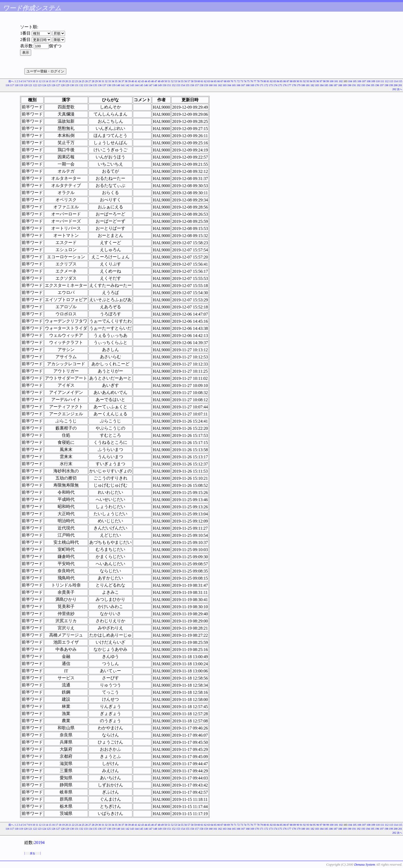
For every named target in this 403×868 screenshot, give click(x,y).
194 (368, 85)
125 (49, 85)
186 (331, 85)
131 (77, 85)
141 (123, 85)
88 (291, 81)
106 (359, 81)
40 (133, 81)
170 (257, 85)
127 (58, 85)
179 (298, 85)
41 (136, 81)
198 (386, 85)
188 (340, 85)
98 (324, 81)
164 (229, 85)
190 (349, 85)
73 (242, 81)
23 (77, 81)
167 (243, 85)
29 (96, 81)
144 (137, 85)
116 (8, 85)
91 (301, 81)
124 (44, 85)
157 (197, 85)
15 (50, 81)
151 (169, 85)
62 (205, 81)
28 (93, 81)
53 (176, 81)
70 (232, 81)
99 (328, 81)
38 (126, 81)
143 (132, 85)
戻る (33, 853)
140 (118, 85)
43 (143, 81)
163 (224, 85)
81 (268, 81)
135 (95, 85)
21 (70, 81)
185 (326, 85)
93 (308, 81)
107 (364, 81)
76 (252, 81)
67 (222, 81)
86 (285, 81)
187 (335, 85)
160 (211, 85)
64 (212, 81)
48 (159, 81)
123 (40, 85)
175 (280, 85)
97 (321, 81)
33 (110, 81)
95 (314, 81)
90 (298, 81)
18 (60, 81)
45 (149, 81)
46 (152, 81)
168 (248, 85)
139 (114, 85)
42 (139, 81)
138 (109, 85)
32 (106, 81)
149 (160, 85)
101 (336, 81)
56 (186, 81)
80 (265, 81)
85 (281, 81)
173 (271, 85)
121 (30, 85)
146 (146, 85)
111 (382, 81)
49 (163, 81)
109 (373, 81)
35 (116, 81)
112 (387, 81)
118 (17, 85)
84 (278, 81)
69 (229, 81)
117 (12, 85)
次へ (400, 89)
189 (345, 85)
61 (202, 81)
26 (86, 81)
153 (178, 85)
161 (215, 85)
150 (165, 85)
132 (81, 85)
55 (182, 81)
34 (113, 81)
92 (304, 81)
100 (332, 81)
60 (199, 81)
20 (67, 81)
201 (400, 85)
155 (187, 85)
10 (34, 81)
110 (378, 81)
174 (275, 85)
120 (26, 85)
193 (363, 85)
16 (53, 81)
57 (189, 81)
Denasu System (365, 864)
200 (396, 85)
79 (262, 81)
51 (169, 81)
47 (156, 81)
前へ (11, 81)
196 (377, 85)
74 (245, 81)
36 (119, 81)
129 (67, 85)
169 (252, 85)
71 (235, 81)
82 (271, 81)
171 (261, 85)
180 (303, 85)
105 (355, 81)
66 (219, 81)
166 (238, 85)
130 (72, 85)
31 (103, 81)
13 (44, 81)
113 (391, 81)
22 (73, 81)
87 (288, 81)
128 (63, 85)
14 (47, 81)
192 (359, 85)
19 (63, 81)
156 (192, 85)
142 (128, 85)
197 (382, 85)
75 (248, 81)
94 (311, 81)
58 (192, 81)
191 (354, 85)
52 (172, 81)
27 (90, 81)
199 (391, 85)
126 (54, 85)
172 (266, 85)
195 (372, 85)
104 (350, 81)
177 (289, 85)
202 (394, 89)
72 (238, 81)
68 (225, 81)
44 (146, 81)
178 (294, 85)
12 (40, 81)
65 (215, 81)
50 (166, 81)
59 (196, 81)
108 (369, 81)
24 (80, 81)
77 (255, 81)
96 (318, 81)
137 (104, 85)
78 (258, 81)
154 (183, 85)
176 (285, 85)
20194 (39, 842)
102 (341, 81)
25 (83, 81)
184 (322, 85)
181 (308, 85)
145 (141, 85)
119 (21, 85)
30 (100, 81)
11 (37, 81)
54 (179, 81)
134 (91, 85)
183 (317, 85)
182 (312, 85)
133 (86, 85)
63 (209, 81)
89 (295, 81)
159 (206, 85)
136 (100, 85)
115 (400, 81)
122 (35, 85)
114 (396, 81)
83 (275, 81)
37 (123, 81)
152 (174, 85)
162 (220, 85)
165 (234, 85)
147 (150, 85)
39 (129, 81)
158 (201, 85)
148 (155, 85)
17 (57, 81)
